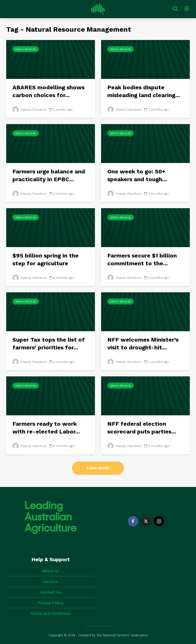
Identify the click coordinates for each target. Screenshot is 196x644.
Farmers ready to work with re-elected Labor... (46, 428)
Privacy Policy (51, 603)
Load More (98, 468)
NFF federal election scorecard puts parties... (142, 428)
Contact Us (51, 592)
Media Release (26, 49)
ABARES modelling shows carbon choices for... (48, 91)
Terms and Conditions (51, 613)
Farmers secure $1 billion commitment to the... (142, 259)
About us (51, 571)
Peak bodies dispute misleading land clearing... (144, 91)
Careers (51, 581)
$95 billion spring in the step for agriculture (45, 259)
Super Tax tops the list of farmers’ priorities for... (49, 344)
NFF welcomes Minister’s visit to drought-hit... (143, 344)
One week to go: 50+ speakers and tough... (137, 175)
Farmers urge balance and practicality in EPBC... (49, 175)
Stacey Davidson (30, 110)
